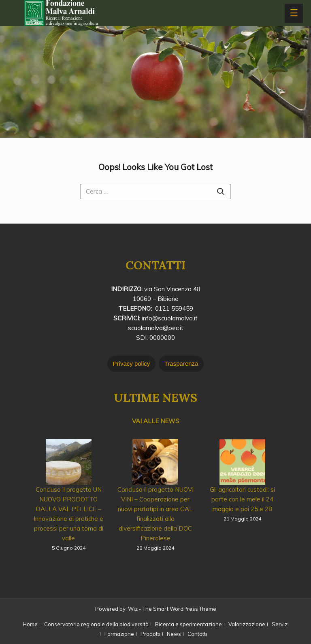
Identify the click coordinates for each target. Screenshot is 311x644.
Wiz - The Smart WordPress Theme (172, 609)
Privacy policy (132, 364)
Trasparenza (181, 364)
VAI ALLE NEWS (156, 421)
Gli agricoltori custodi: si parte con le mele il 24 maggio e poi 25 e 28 (242, 499)
